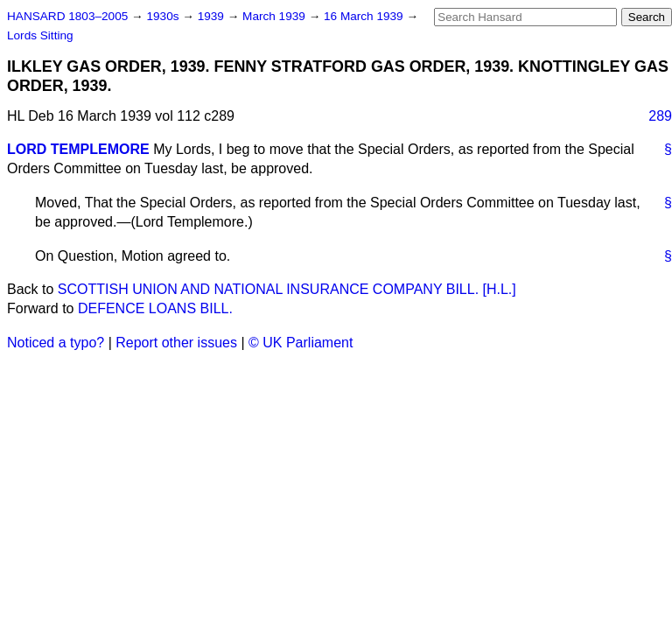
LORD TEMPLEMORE (78, 149)
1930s (164, 16)
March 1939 (276, 16)
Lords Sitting (40, 35)
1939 (213, 16)
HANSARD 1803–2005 (67, 16)
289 (660, 116)
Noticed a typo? (56, 343)
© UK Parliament (301, 343)
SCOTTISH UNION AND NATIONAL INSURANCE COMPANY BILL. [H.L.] (287, 289)
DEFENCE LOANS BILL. (155, 308)
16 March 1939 (365, 16)
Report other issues (176, 343)
